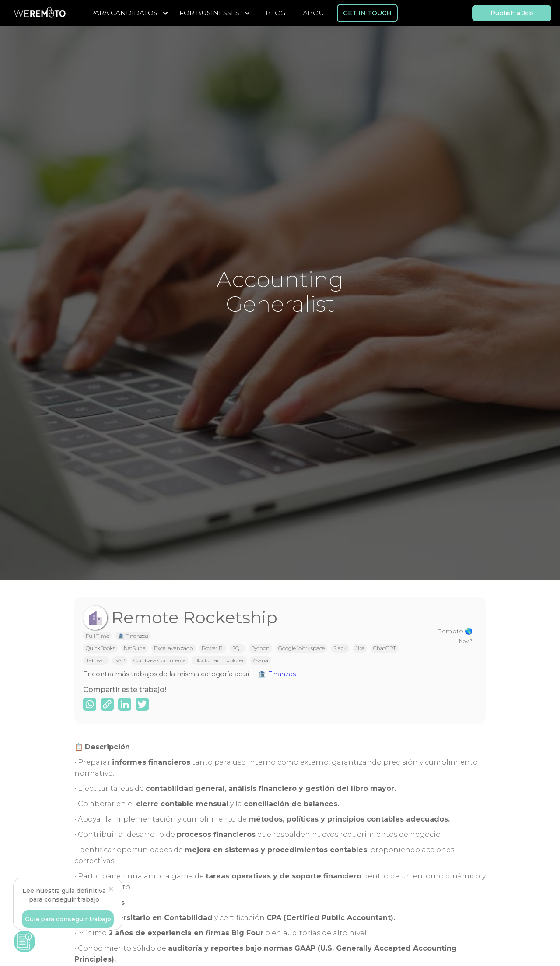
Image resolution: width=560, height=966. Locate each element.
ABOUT (315, 13)
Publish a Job (512, 13)
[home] (39, 13)
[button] (130, 13)
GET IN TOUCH (367, 13)
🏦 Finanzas (277, 674)
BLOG (275, 13)
